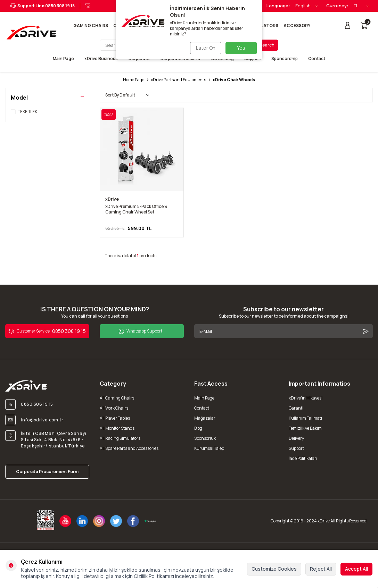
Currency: (337, 6)
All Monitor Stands (117, 428)
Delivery (296, 438)
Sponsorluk (205, 438)
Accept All (356, 569)
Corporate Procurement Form (47, 472)
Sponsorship (285, 59)
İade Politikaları (303, 458)
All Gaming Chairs (117, 398)
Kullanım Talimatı (305, 418)
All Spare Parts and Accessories (129, 448)
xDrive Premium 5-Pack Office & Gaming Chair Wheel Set (136, 209)
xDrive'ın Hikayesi (306, 398)
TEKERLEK (24, 112)
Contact (317, 59)
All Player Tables (115, 418)
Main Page (63, 59)
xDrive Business (101, 59)
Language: (278, 6)
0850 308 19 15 (47, 331)
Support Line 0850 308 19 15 (43, 6)
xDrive (112, 199)
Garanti (296, 408)
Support (296, 448)
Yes (241, 48)
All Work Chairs (114, 408)
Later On (205, 48)
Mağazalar (205, 418)
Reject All (321, 569)
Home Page (134, 80)
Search (267, 45)
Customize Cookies (274, 569)
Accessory (297, 26)
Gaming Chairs (91, 26)
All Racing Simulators (120, 438)
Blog (198, 428)
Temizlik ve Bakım (305, 428)
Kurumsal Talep (209, 448)
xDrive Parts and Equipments (178, 80)
